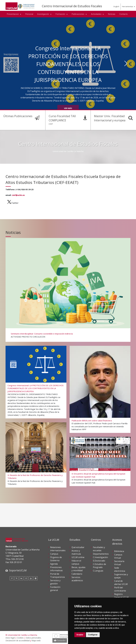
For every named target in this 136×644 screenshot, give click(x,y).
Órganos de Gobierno (56, 558)
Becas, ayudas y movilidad (78, 568)
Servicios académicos (77, 578)
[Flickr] (36, 578)
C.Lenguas (98, 570)
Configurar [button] (93, 635)
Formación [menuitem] (61, 14)
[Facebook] (12, 578)
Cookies (20, 637)
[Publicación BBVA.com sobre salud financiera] (100, 388)
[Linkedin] (21, 578)
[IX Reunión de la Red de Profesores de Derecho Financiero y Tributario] (36, 454)
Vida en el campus (76, 562)
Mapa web (36, 640)
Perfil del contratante (120, 589)
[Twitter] (17, 578)
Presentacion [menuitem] (13, 14)
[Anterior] (10, 63)
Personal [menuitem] (29, 14)
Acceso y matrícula (76, 552)
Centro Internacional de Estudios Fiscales (72, 6)
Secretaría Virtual (119, 562)
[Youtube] (31, 578)
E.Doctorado (99, 560)
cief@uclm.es (18, 195)
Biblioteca (119, 551)
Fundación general (55, 588)
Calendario (77, 573)
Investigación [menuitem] (43, 14)
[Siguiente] (126, 63)
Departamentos (101, 553)
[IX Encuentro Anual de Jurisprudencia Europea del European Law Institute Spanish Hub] (100, 461)
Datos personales (33, 637)
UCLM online (78, 557)
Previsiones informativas (56, 568)
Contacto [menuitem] (124, 14)
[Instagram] (26, 578)
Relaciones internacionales (58, 548)
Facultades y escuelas (99, 548)
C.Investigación (100, 557)
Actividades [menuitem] (96, 14)
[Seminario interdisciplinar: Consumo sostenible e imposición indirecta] (68, 289)
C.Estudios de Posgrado (99, 565)
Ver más (68, 108)
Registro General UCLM (121, 595)
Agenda (54, 563)
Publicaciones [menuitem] (78, 14)
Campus (54, 553)
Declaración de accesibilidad (18, 640)
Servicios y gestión (55, 581)
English (116, 6)
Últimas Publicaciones (17, 116)
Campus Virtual (118, 556)
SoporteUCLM (18, 570)
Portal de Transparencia (57, 575)
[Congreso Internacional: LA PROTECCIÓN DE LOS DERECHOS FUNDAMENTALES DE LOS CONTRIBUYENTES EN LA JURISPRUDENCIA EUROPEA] (36, 381)
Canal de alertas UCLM (121, 582)
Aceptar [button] (80, 635)
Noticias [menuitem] (112, 14)
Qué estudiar (78, 547)
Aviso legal (10, 637)
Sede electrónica (120, 569)
